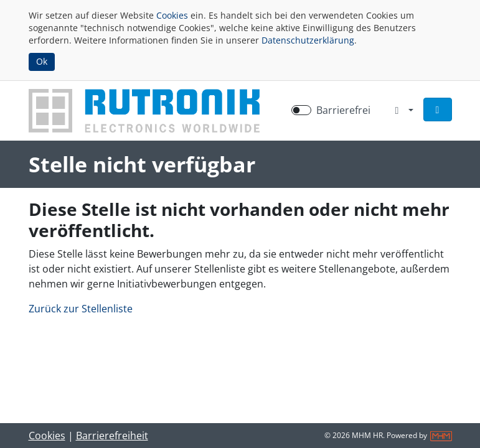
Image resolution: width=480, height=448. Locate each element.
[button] (438, 110)
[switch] (301, 110)
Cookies (172, 15)
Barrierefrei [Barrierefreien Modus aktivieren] (343, 110)
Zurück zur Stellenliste (81, 309)
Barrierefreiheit (112, 436)
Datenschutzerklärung (308, 40)
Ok (42, 61)
